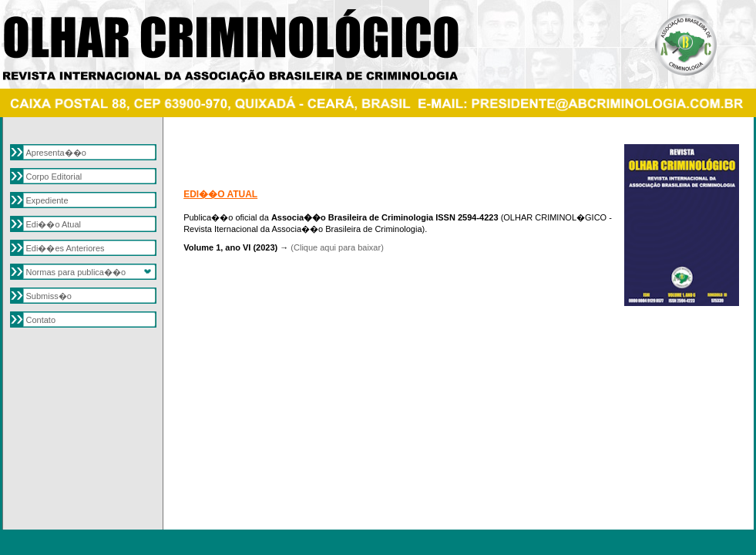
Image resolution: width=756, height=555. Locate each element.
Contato (41, 320)
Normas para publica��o (76, 272)
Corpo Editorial (54, 177)
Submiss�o (49, 296)
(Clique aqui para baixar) (337, 247)
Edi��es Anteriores (66, 248)
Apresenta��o (56, 153)
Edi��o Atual (54, 224)
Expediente (47, 200)
